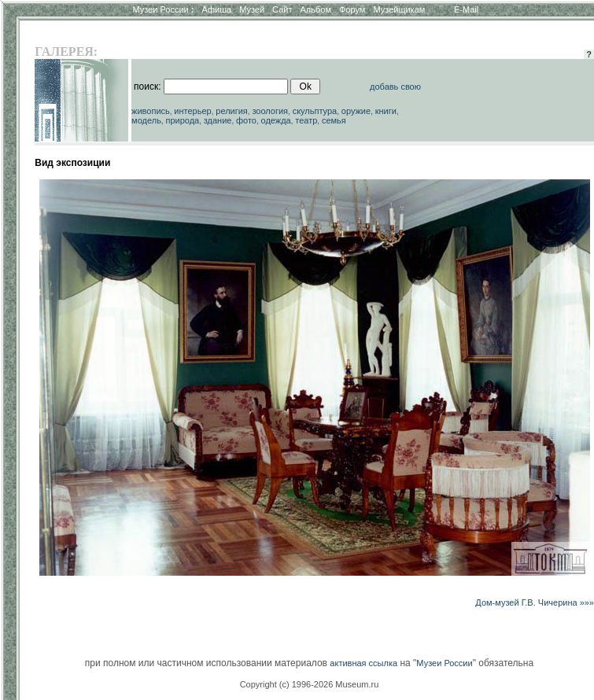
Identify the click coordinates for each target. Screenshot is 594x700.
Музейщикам (399, 9)
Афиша (217, 9)
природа (182, 120)
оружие (356, 111)
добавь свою (395, 87)
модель (146, 120)
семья (334, 120)
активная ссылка (363, 663)
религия (232, 111)
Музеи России (163, 9)
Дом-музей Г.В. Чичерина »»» (535, 602)
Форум (352, 9)
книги (386, 111)
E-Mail (466, 9)
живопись (151, 111)
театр (306, 120)
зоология (270, 111)
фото (246, 120)
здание (218, 120)
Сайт (282, 9)
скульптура (315, 111)
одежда (276, 120)
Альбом (316, 9)
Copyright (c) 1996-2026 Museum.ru (310, 684)
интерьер (192, 111)
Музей (252, 9)
